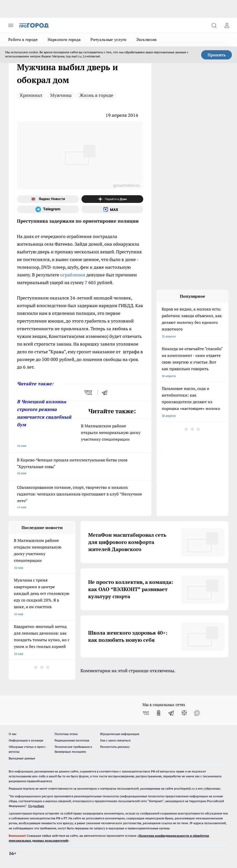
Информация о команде (26, 740)
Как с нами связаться (115, 740)
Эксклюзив (147, 40)
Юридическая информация (120, 734)
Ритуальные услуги (108, 40)
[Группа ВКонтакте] (146, 713)
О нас (13, 734)
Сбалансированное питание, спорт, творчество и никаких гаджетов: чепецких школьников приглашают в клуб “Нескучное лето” (80, 498)
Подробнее (36, 806)
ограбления (73, 275)
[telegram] (106, 392)
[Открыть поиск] (214, 25)
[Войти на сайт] (227, 25)
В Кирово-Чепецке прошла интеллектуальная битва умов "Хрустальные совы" (80, 467)
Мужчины (61, 95)
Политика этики (66, 734)
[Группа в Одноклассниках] (159, 713)
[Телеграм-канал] (48, 209)
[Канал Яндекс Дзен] (112, 199)
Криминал (31, 95)
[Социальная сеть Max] (112, 209)
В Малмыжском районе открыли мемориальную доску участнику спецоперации (80, 436)
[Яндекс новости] (48, 199)
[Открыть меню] (11, 25)
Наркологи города (64, 40)
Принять (217, 55)
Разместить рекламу (115, 747)
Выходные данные (22, 758)
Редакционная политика (72, 740)
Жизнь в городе (96, 95)
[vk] (89, 392)
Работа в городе (23, 40)
